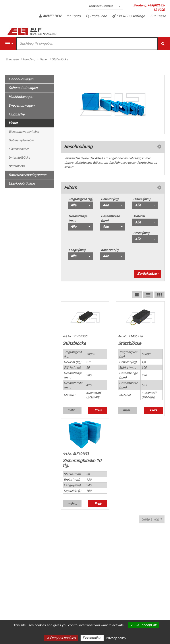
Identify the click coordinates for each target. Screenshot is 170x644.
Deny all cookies (61, 638)
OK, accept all (144, 625)
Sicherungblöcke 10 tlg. (82, 463)
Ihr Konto (73, 16)
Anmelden (50, 16)
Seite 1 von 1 (152, 519)
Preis (98, 410)
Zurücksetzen (148, 274)
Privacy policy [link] (116, 638)
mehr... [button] (72, 410)
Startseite (12, 59)
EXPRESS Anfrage (128, 16)
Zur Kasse (158, 16)
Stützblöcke (74, 343)
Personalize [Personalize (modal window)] (92, 638)
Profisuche (96, 16)
